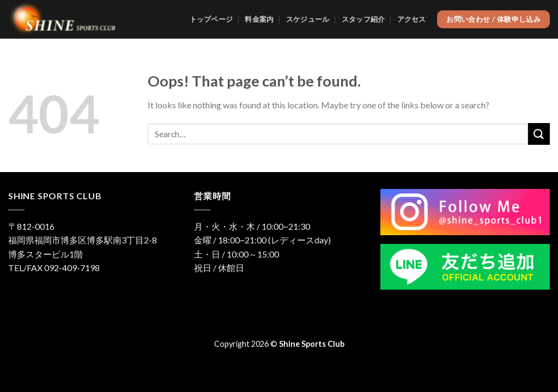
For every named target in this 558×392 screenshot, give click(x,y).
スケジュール (308, 19)
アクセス (412, 19)
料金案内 (259, 19)
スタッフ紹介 (363, 19)
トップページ (211, 19)
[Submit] (539, 134)
